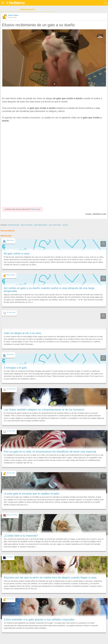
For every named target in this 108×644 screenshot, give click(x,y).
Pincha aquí (35, 209)
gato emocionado (27, 225)
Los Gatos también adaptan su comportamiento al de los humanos (44, 410)
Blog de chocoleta (12, 515)
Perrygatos (10, 557)
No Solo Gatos (11, 312)
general (65, 225)
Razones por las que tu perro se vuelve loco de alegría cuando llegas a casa (50, 578)
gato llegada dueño (41, 225)
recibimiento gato (14, 225)
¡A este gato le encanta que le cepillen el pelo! (32, 494)
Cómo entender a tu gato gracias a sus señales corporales (39, 620)
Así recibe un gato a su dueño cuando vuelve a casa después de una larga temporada (49, 290)
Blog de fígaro (13, 15)
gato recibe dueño (55, 225)
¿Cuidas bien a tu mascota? (21, 536)
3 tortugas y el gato (15, 368)
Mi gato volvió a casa (16, 254)
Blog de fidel (10, 599)
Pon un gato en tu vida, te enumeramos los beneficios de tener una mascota (50, 452)
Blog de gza (10, 240)
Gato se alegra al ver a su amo (22, 333)
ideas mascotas (27, 9)
